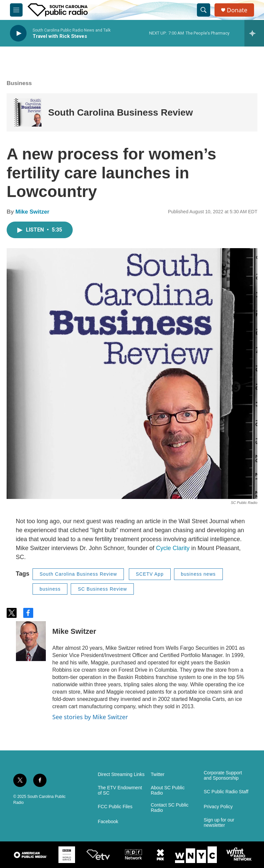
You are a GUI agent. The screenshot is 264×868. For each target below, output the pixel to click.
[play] (18, 33)
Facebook (108, 822)
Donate (237, 10)
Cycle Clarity (173, 548)
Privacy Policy (218, 807)
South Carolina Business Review (121, 112)
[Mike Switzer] (31, 641)
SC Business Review (102, 589)
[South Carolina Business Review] (27, 112)
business (50, 589)
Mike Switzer (32, 212)
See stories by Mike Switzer (90, 717)
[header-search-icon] (204, 10)
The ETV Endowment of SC (120, 790)
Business (19, 83)
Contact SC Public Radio (170, 808)
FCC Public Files (115, 807)
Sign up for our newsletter (219, 823)
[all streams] (254, 33)
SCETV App (150, 574)
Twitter (158, 774)
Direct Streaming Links (121, 774)
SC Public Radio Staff (226, 792)
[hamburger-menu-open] (16, 10)
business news (198, 574)
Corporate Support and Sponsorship (223, 775)
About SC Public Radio (168, 790)
